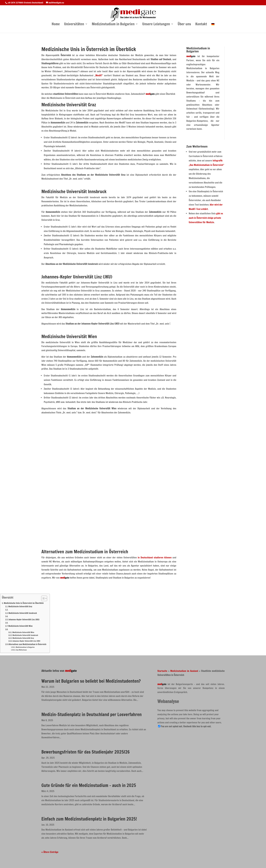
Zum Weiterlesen (21, 650)
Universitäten (74, 24)
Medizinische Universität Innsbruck (23, 613)
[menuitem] (213, 28)
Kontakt (201, 24)
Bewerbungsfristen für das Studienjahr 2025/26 (85, 752)
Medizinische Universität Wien (20, 626)
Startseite (162, 671)
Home (56, 24)
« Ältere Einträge (50, 852)
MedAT (99, 75)
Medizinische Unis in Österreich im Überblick (24, 603)
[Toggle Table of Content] (42, 598)
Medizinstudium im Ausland (184, 671)
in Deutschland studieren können (155, 558)
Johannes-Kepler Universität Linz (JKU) (24, 620)
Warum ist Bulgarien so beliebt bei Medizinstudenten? (91, 681)
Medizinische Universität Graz (20, 607)
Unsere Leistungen (156, 24)
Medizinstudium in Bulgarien (113, 24)
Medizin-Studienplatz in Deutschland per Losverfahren (92, 714)
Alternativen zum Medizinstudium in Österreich (27, 644)
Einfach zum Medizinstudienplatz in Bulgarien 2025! (89, 819)
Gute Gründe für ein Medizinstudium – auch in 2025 (89, 785)
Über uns (184, 24)
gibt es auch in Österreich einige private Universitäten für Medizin (206, 218)
